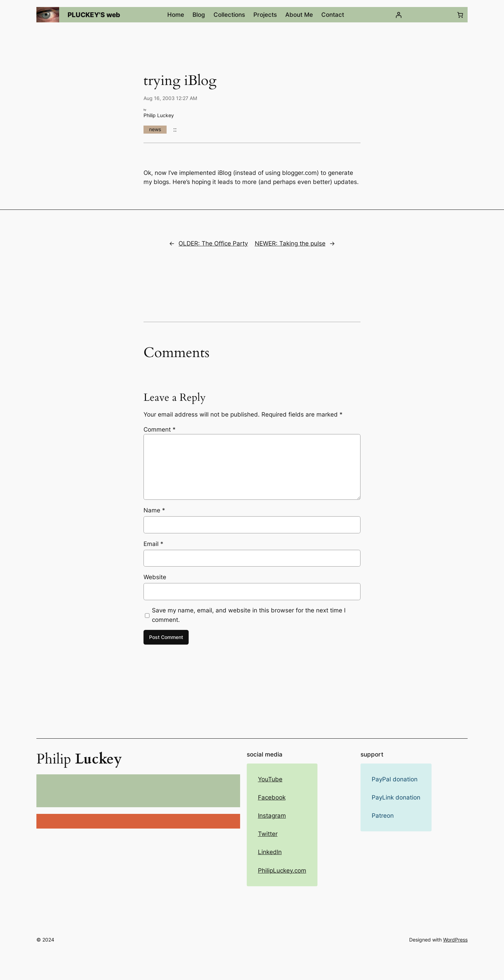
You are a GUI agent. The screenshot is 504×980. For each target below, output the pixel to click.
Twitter (268, 834)
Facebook (272, 797)
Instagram (272, 816)
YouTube (270, 779)
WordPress (455, 940)
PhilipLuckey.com (282, 871)
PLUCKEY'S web (94, 15)
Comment (160, 429)
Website (155, 577)
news (155, 129)
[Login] (398, 15)
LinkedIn (270, 852)
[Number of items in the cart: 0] (460, 15)
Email (153, 544)
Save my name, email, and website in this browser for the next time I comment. (249, 615)
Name (154, 510)
